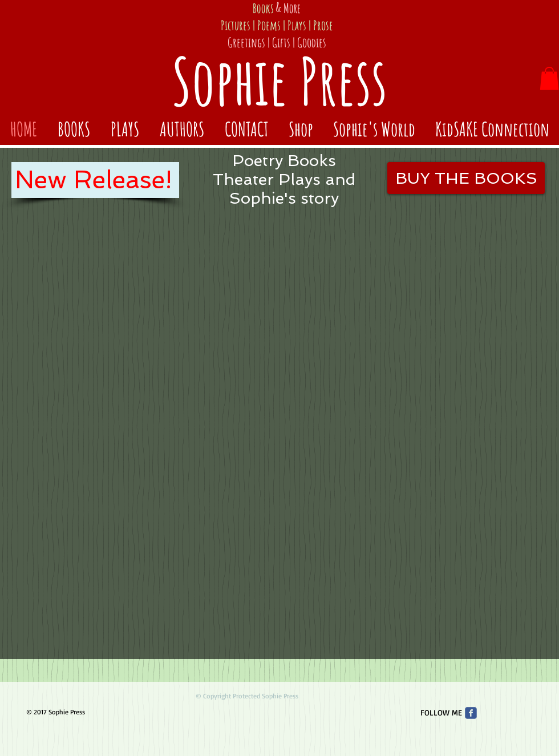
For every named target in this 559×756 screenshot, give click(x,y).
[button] (549, 78)
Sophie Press (279, 81)
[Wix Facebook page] (471, 713)
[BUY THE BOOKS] (466, 178)
